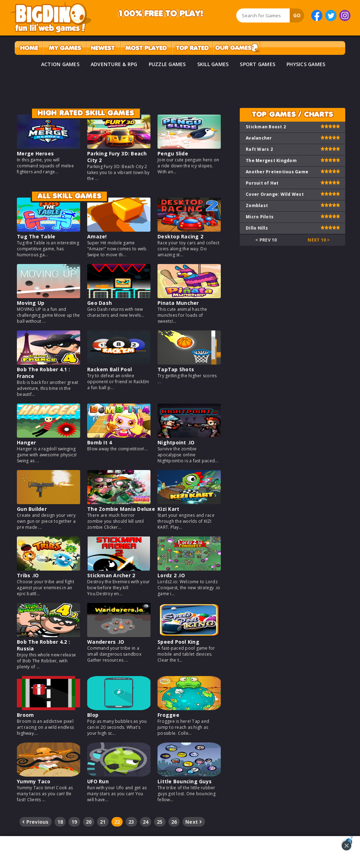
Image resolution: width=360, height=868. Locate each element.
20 (89, 822)
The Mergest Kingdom (271, 160)
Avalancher (259, 138)
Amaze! (97, 236)
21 (103, 822)
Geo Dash (99, 303)
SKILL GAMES (213, 64)
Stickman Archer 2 (111, 575)
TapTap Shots (176, 369)
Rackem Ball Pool (110, 369)
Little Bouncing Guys (185, 781)
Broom (25, 715)
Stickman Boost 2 (266, 127)
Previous (36, 822)
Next (194, 822)
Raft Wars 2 (259, 149)
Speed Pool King (178, 642)
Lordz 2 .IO (171, 575)
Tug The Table (36, 236)
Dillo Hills (257, 228)
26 (174, 822)
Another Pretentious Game (277, 172)
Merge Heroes (35, 153)
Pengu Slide (173, 153)
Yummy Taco (34, 781)
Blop (93, 715)
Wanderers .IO (106, 642)
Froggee (168, 715)
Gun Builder (32, 509)
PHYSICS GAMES (306, 64)
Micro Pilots (260, 217)
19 (74, 822)
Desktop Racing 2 (180, 236)
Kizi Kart (168, 509)
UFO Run (98, 781)
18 (60, 822)
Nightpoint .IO (176, 442)
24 (146, 822)
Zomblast (257, 205)
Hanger (27, 442)
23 (131, 822)
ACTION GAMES (60, 64)
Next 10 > (319, 240)
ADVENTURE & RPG (114, 64)
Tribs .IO (28, 575)
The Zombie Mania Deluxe (121, 509)
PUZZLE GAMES (167, 64)
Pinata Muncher (178, 303)
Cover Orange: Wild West (275, 194)
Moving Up (31, 303)
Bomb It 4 (99, 442)
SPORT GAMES (258, 64)
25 (160, 822)
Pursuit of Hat (262, 183)
